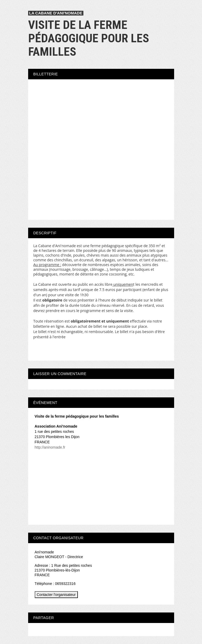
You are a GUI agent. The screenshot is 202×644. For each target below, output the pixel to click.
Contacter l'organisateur (56, 595)
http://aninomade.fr (50, 447)
